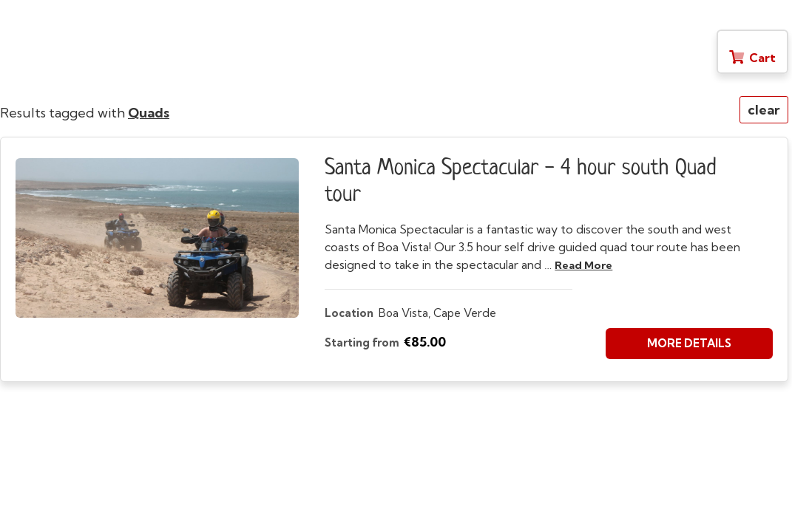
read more (583, 265)
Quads (149, 113)
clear (764, 110)
